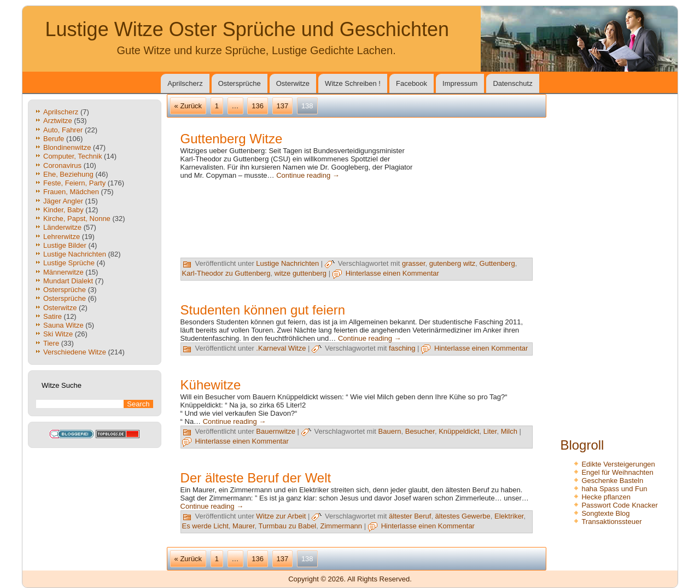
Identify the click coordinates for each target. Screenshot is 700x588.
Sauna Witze (63, 325)
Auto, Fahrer (63, 130)
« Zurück (188, 106)
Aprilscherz (185, 83)
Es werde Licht (205, 526)
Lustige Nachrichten (75, 254)
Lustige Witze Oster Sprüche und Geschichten (247, 29)
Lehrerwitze (62, 237)
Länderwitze (62, 227)
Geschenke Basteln (612, 481)
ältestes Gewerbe (463, 516)
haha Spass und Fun (614, 489)
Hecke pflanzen (606, 497)
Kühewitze (211, 385)
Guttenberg (497, 263)
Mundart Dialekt (68, 281)
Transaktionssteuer (611, 522)
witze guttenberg (301, 273)
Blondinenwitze (67, 147)
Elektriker (509, 516)
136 (258, 106)
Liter (490, 431)
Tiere (51, 343)
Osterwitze (293, 83)
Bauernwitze (276, 431)
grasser (414, 263)
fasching (402, 348)
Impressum (460, 83)
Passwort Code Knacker (619, 505)
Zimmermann (342, 526)
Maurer (243, 526)
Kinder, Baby (63, 210)
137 (283, 106)
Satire (52, 316)
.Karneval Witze (281, 348)
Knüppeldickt (459, 431)
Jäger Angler (63, 201)
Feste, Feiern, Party (74, 183)
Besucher (420, 431)
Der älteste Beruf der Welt (256, 478)
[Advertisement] (478, 201)
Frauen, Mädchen (71, 192)
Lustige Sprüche (69, 263)
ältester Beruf (410, 516)
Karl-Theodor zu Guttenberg (226, 273)
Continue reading (308, 175)
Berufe (54, 139)
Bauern (390, 431)
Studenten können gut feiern (263, 310)
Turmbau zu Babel (288, 526)
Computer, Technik (72, 156)
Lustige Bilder (65, 245)
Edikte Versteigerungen (618, 464)
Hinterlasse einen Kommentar (392, 273)
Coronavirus (62, 165)
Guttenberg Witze (232, 139)
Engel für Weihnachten (617, 472)
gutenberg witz (453, 263)
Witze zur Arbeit (281, 516)
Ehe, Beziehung (68, 174)
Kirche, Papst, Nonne (77, 219)
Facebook (412, 83)
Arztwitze (58, 121)
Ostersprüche (240, 83)
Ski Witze (58, 334)
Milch (509, 431)
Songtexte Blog (605, 513)
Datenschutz (512, 83)
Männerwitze (63, 272)
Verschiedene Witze (75, 352)
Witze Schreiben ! (353, 83)
